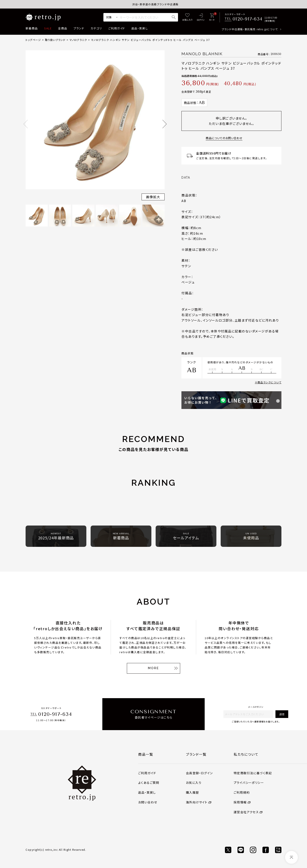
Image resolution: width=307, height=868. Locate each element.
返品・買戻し (140, 28)
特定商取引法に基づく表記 (253, 773)
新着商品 (32, 28)
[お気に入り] (187, 17)
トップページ (33, 40)
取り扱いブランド (55, 40)
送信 (282, 714)
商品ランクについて (269, 382)
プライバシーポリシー (249, 783)
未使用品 (251, 536)
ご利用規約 (242, 792)
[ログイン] (201, 17)
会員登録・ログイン (199, 773)
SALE (48, 28)
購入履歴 (193, 792)
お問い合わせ (148, 802)
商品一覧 (146, 754)
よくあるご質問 (149, 783)
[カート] (212, 17)
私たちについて (246, 754)
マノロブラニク (78, 40)
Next (165, 124)
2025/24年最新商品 (56, 536)
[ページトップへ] (291, 857)
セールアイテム (186, 536)
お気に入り (194, 783)
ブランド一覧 (196, 754)
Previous (26, 124)
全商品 (63, 28)
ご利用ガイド (117, 28)
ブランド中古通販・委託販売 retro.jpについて (250, 29)
